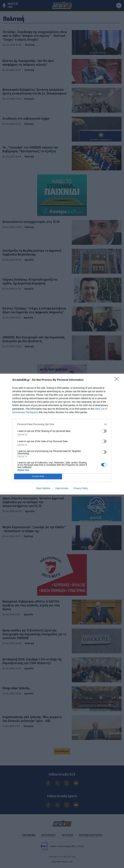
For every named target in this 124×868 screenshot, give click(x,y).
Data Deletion (43, 488)
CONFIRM (38, 476)
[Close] (118, 380)
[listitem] (62, 424)
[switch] (104, 431)
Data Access (62, 488)
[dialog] (62, 434)
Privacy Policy (81, 488)
